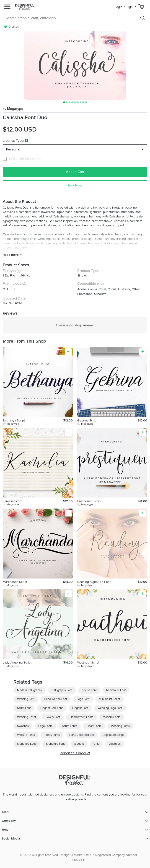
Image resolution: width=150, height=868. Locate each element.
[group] (75, 65)
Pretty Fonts (52, 735)
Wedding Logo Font (110, 708)
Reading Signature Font (94, 582)
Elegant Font (80, 708)
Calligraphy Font (62, 690)
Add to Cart (75, 172)
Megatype (13, 109)
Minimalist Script (110, 699)
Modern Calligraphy (30, 690)
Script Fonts (70, 726)
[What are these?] (26, 140)
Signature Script (114, 735)
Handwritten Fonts (81, 717)
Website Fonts (26, 735)
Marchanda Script (15, 582)
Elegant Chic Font (52, 708)
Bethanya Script (14, 420)
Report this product (75, 753)
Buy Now (75, 185)
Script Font (24, 708)
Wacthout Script (88, 663)
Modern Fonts (112, 717)
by (11, 424)
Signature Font (55, 744)
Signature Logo (27, 744)
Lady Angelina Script (17, 663)
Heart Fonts (94, 726)
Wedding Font (26, 699)
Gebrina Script (87, 420)
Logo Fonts (45, 726)
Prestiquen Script (89, 501)
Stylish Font (89, 690)
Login (119, 7)
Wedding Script (27, 717)
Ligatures (115, 744)
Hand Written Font (56, 699)
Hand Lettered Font (82, 735)
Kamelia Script (13, 501)
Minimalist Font (116, 690)
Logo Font (83, 699)
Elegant (79, 744)
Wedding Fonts (120, 726)
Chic (96, 744)
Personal (13, 149)
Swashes (23, 726)
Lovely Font (53, 717)
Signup (131, 7)
